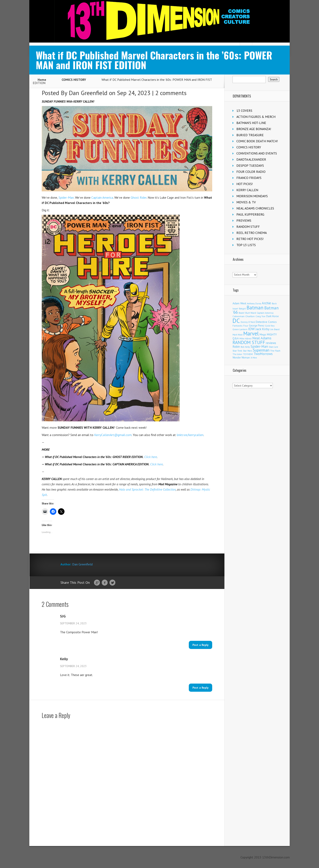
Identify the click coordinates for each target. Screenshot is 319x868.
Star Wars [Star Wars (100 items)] (247, 351)
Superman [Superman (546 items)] (261, 350)
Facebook (105, 583)
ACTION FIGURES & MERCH (256, 117)
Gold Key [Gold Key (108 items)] (270, 326)
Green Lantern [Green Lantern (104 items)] (240, 329)
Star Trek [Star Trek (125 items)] (237, 351)
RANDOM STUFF (248, 227)
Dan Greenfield (88, 93)
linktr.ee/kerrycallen (190, 435)
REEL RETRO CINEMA (252, 233)
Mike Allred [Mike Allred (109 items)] (245, 338)
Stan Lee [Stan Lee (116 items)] (273, 347)
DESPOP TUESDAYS (250, 165)
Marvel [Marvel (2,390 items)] (251, 333)
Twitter (112, 583)
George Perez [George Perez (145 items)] (257, 326)
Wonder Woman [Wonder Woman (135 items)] (241, 357)
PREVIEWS (244, 220)
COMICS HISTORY (74, 80)
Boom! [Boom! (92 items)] (242, 313)
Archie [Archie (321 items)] (266, 303)
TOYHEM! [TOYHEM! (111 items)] (248, 354)
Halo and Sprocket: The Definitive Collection (147, 489)
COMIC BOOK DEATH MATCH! (257, 141)
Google (97, 583)
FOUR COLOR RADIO (251, 172)
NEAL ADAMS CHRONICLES (255, 208)
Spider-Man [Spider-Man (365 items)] (259, 346)
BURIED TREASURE (250, 135)
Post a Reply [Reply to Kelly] (200, 688)
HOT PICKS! (245, 184)
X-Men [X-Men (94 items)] (254, 358)
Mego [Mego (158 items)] (263, 334)
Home (42, 80)
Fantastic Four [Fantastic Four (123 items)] (240, 326)
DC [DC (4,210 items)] (236, 321)
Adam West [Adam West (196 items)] (239, 303)
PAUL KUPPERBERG (250, 214)
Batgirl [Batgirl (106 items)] (242, 309)
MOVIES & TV (246, 202)
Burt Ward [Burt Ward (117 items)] (251, 313)
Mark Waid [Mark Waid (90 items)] (238, 335)
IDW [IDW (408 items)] (251, 329)
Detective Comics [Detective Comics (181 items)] (266, 322)
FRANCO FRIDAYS (249, 178)
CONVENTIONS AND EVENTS (257, 153)
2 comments (171, 93)
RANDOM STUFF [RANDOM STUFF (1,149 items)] (249, 342)
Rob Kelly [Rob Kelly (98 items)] (245, 347)
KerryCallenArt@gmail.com (113, 435)
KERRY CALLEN (247, 190)
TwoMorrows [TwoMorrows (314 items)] (263, 354)
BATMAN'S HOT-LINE (251, 123)
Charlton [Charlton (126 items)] (250, 316)
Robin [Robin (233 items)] (236, 346)
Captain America (102, 197)
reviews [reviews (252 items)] (271, 343)
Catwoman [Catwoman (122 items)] (239, 316)
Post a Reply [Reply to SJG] (200, 645)
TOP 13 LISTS (246, 245)
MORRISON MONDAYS (252, 196)
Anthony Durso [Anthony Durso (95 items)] (254, 304)
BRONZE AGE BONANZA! (254, 129)
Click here (151, 457)
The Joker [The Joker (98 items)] (237, 354)
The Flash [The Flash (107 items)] (275, 351)
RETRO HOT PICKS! (250, 239)
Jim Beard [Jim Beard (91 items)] (275, 329)
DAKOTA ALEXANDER (251, 159)
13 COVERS (244, 111)
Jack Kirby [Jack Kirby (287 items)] (263, 329)
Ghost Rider (139, 197)
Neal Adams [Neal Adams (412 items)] (262, 338)
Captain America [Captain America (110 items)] (265, 313)
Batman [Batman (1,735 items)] (255, 307)
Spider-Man (66, 197)
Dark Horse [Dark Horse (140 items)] (273, 316)
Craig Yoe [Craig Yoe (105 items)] (261, 316)
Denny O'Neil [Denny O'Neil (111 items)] (248, 322)
